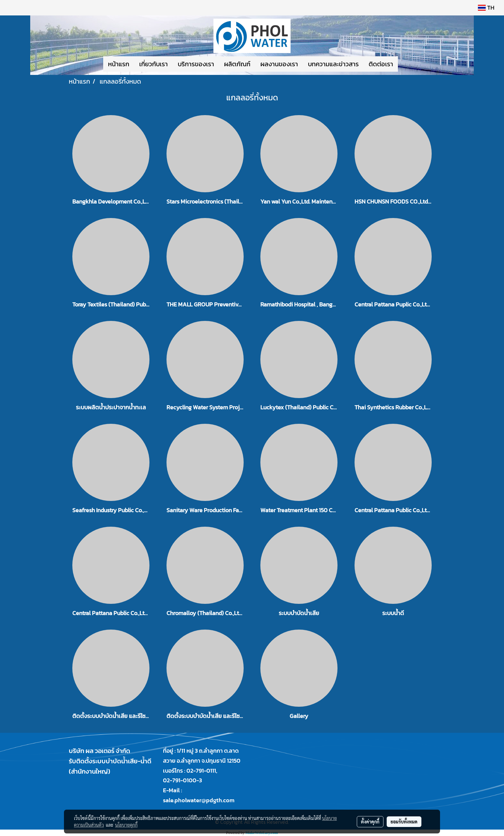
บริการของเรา (196, 64)
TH (486, 8)
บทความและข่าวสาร (333, 64)
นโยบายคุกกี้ (126, 825)
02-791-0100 (180, 780)
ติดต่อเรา (381, 64)
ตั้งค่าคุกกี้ (370, 822)
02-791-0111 (201, 771)
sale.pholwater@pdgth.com (199, 800)
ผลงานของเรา (279, 64)
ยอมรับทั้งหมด (404, 822)
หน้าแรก (119, 64)
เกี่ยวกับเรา (153, 64)
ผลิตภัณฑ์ (237, 64)
